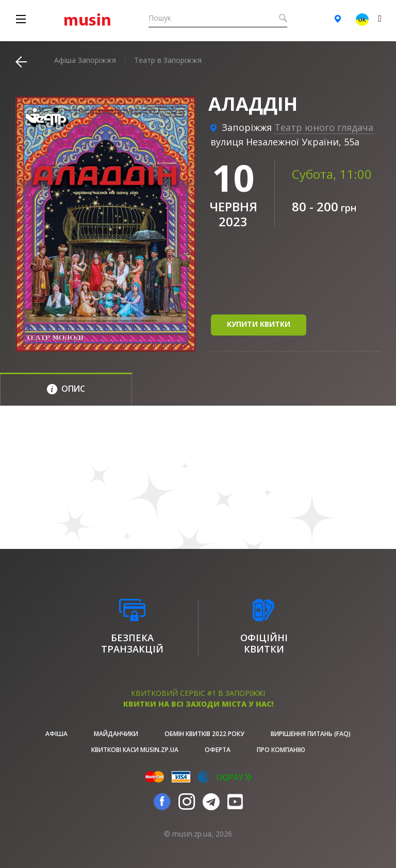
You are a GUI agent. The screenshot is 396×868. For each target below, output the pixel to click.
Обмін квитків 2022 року (204, 734)
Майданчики (116, 734)
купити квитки (259, 324)
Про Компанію (281, 750)
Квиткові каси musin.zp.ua (135, 750)
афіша (56, 734)
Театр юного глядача (324, 127)
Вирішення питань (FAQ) (311, 734)
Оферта (218, 750)
